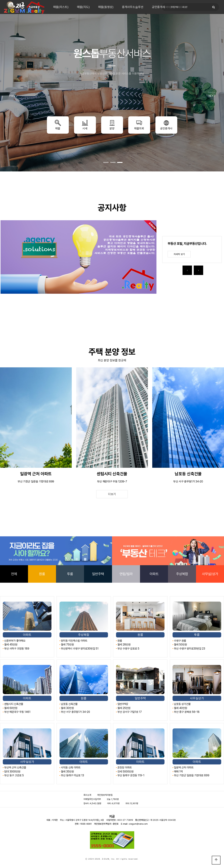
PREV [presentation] (12, 96)
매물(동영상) (106, 7)
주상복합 (182, 574)
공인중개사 (158, 7)
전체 (14, 574)
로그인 (185, 7)
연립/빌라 (126, 574)
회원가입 (175, 7)
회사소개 (87, 795)
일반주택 (98, 574)
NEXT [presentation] (212, 96)
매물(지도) (83, 7)
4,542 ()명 (95, 803)
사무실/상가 (210, 574)
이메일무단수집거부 (92, 799)
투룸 (70, 574)
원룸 (42, 574)
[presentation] (187, 270)
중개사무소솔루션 (133, 7)
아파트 (154, 574)
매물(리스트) (61, 7)
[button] (106, 162)
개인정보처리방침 (105, 795)
